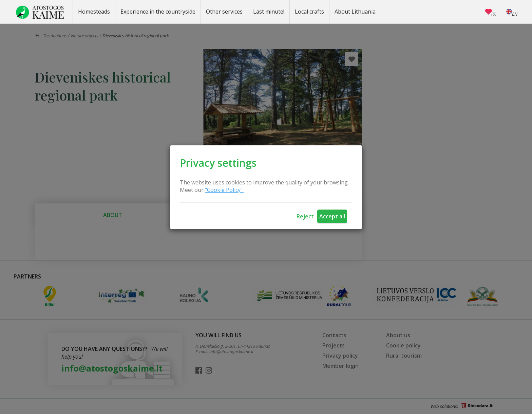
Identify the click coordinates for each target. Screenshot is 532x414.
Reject (305, 216)
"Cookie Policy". (224, 190)
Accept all (332, 216)
